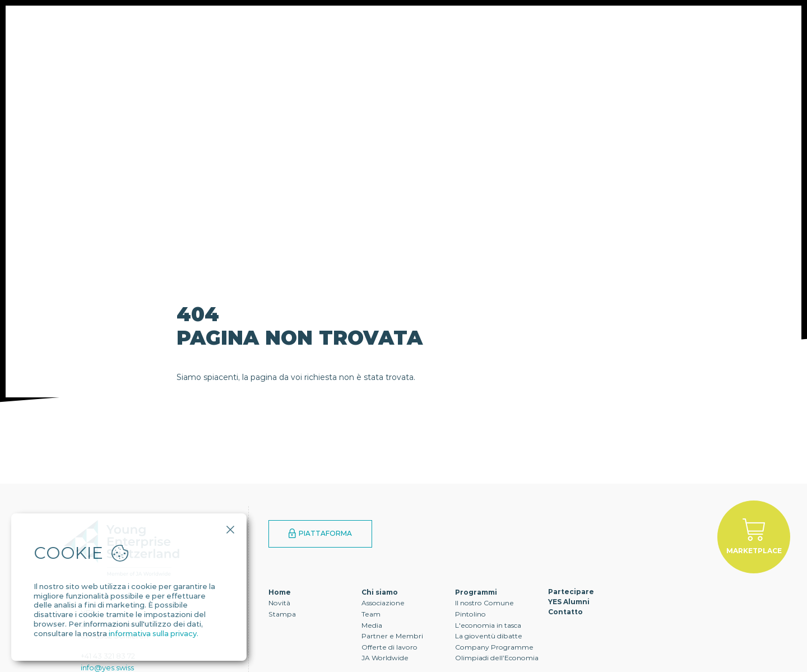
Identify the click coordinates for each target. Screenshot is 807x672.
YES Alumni (429, 31)
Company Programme (494, 647)
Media (372, 625)
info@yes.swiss (107, 668)
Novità (279, 603)
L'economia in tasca (488, 625)
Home (280, 592)
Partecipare (346, 31)
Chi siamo (183, 31)
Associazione (383, 603)
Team (371, 614)
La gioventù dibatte (489, 636)
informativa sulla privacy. (154, 633)
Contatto (508, 31)
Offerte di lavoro (389, 647)
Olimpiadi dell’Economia (497, 658)
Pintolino (470, 614)
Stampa (282, 614)
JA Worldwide (385, 658)
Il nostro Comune (484, 603)
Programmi (261, 31)
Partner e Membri (392, 636)
